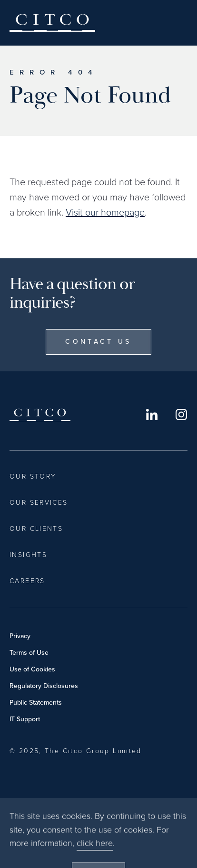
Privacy (20, 636)
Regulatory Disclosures (44, 686)
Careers (27, 581)
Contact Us (98, 342)
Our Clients (36, 529)
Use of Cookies (32, 669)
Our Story (33, 476)
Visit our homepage (105, 212)
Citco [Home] (52, 23)
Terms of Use (29, 653)
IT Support (25, 719)
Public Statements (36, 703)
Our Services (39, 503)
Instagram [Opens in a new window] (181, 415)
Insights (28, 555)
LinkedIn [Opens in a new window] (152, 415)
